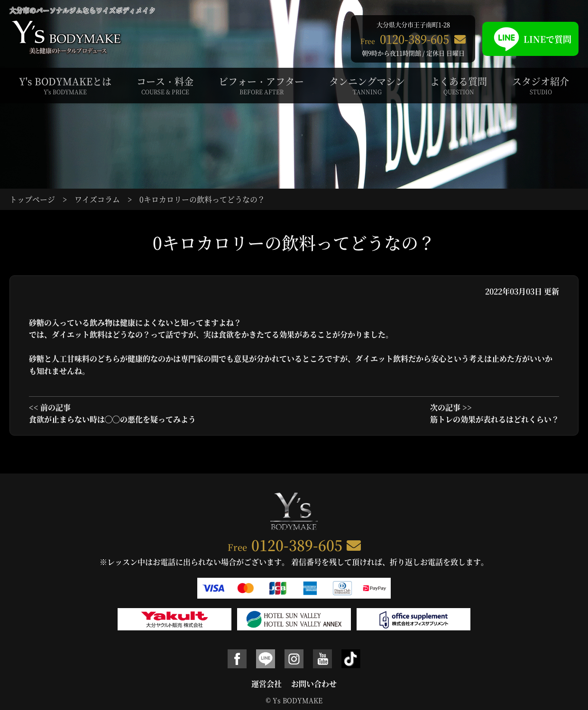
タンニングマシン (367, 85)
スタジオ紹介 (541, 85)
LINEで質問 (530, 39)
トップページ (32, 199)
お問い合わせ (314, 684)
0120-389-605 (297, 545)
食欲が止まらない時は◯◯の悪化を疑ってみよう (112, 419)
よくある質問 (459, 85)
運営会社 (266, 684)
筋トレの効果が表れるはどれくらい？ (495, 419)
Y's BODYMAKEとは (65, 85)
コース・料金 (165, 85)
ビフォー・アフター (261, 85)
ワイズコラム (97, 199)
